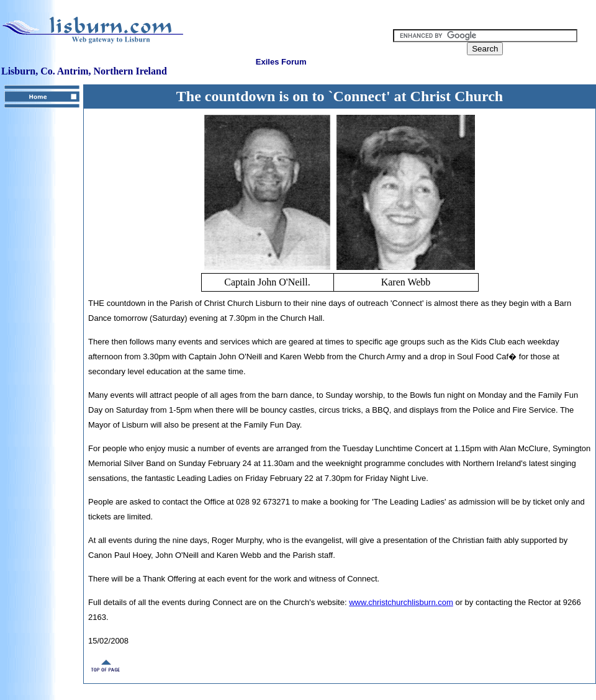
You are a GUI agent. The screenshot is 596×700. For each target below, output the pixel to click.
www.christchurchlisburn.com (401, 602)
